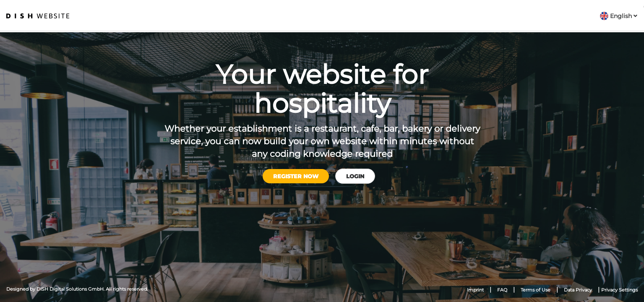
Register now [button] (296, 176)
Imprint (475, 290)
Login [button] (355, 176)
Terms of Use (536, 290)
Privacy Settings (619, 290)
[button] (619, 16)
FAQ (502, 290)
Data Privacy (578, 290)
